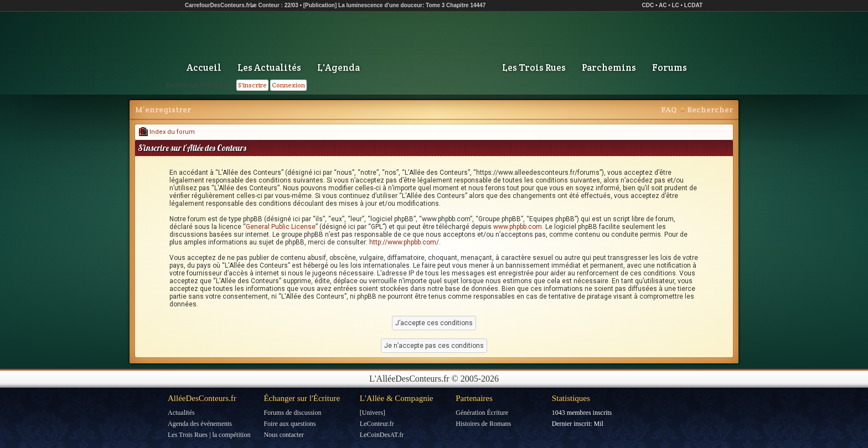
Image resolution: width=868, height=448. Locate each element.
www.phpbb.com (518, 227)
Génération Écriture (482, 413)
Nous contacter (283, 435)
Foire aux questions (290, 424)
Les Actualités (269, 67)
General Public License (281, 227)
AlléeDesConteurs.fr (202, 398)
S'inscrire (252, 85)
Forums (670, 67)
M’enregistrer (163, 110)
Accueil (204, 67)
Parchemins (609, 67)
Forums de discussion (292, 413)
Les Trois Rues (534, 67)
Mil (599, 424)
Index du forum (167, 132)
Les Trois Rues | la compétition (209, 435)
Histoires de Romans (483, 424)
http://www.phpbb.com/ (404, 242)
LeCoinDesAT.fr (382, 435)
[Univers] (373, 413)
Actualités (181, 413)
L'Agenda (339, 67)
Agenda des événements (200, 424)
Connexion (288, 85)
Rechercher (710, 110)
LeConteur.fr (377, 424)
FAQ (669, 110)
